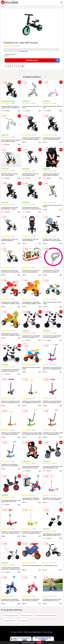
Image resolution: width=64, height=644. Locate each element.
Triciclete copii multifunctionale (46, 616)
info (19, 111)
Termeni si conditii (17, 632)
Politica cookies (48, 632)
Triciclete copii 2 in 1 (10, 621)
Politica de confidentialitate (33, 632)
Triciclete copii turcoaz (11, 616)
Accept (39, 642)
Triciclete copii (24, 621)
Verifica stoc (43, 60)
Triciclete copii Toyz (27, 616)
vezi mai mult (23, 51)
